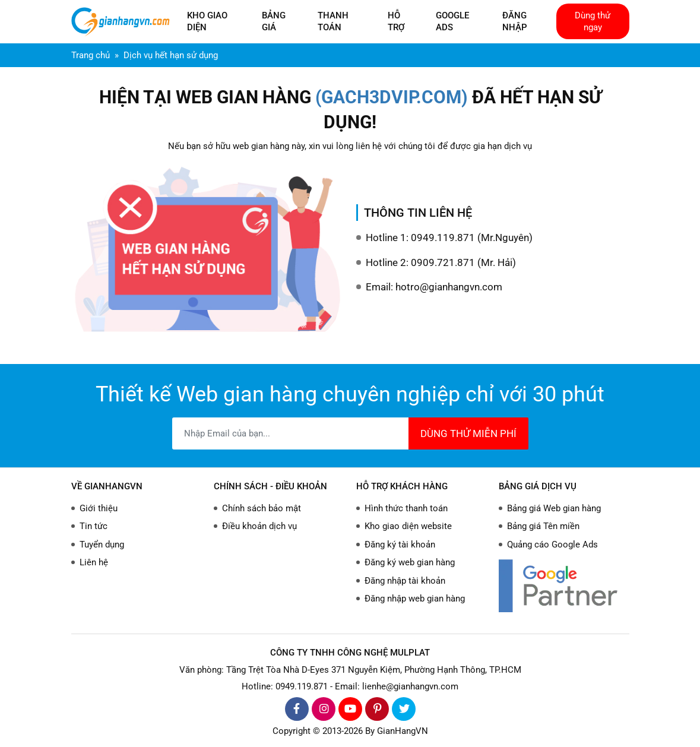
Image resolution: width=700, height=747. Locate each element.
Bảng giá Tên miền (543, 526)
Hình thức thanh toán (406, 508)
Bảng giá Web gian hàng (554, 508)
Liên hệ (94, 562)
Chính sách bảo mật (262, 508)
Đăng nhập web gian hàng (415, 599)
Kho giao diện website (408, 526)
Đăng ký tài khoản (400, 545)
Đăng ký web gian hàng (410, 562)
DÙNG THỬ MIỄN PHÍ (468, 433)
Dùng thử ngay (593, 21)
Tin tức (94, 526)
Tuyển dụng (102, 545)
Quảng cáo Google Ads (552, 545)
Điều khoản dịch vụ (259, 526)
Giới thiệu (99, 508)
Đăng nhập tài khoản (405, 581)
